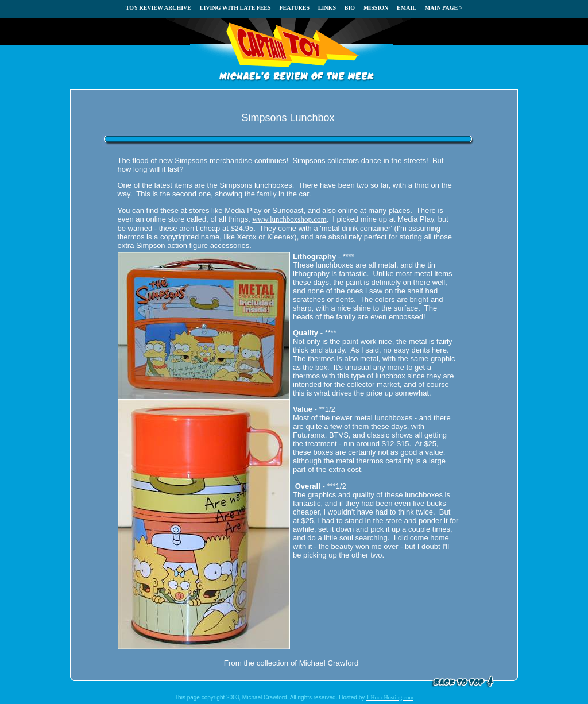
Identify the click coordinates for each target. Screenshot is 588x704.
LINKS (327, 8)
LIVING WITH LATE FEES (235, 8)
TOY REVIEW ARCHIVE (158, 8)
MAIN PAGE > (444, 8)
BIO (350, 8)
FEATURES (294, 8)
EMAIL (407, 8)
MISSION (376, 8)
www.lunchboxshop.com (289, 219)
